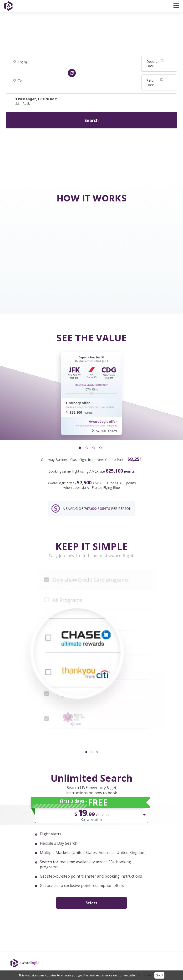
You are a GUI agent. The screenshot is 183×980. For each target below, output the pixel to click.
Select (91, 903)
